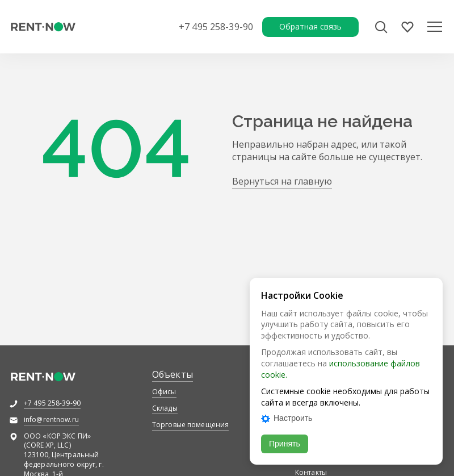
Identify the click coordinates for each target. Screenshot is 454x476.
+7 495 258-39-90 (216, 27)
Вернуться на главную (282, 181)
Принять (285, 444)
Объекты (173, 374)
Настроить (287, 418)
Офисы (164, 392)
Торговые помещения (190, 425)
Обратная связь (310, 26)
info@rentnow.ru (51, 419)
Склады (165, 408)
